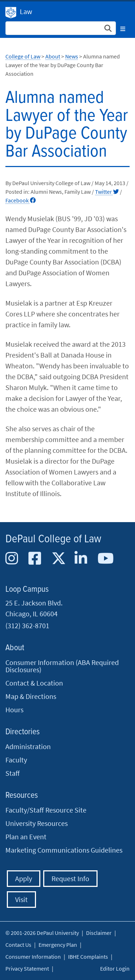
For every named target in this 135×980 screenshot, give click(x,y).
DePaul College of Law (53, 539)
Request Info (70, 878)
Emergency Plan (58, 945)
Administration (28, 746)
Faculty (16, 760)
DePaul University (11, 13)
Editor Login (115, 968)
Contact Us (18, 945)
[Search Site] (61, 28)
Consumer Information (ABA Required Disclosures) (62, 666)
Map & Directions (31, 696)
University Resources (37, 823)
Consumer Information (33, 957)
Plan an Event (26, 837)
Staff (13, 773)
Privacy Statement (27, 968)
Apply (24, 878)
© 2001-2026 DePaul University (42, 933)
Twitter (107, 192)
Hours (14, 710)
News (72, 56)
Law (26, 11)
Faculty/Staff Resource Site (46, 810)
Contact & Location (34, 683)
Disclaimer (99, 933)
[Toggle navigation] (123, 28)
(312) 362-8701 (27, 625)
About (53, 56)
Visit (21, 899)
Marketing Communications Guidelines (64, 850)
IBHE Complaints (88, 957)
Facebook (21, 200)
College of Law (23, 56)
